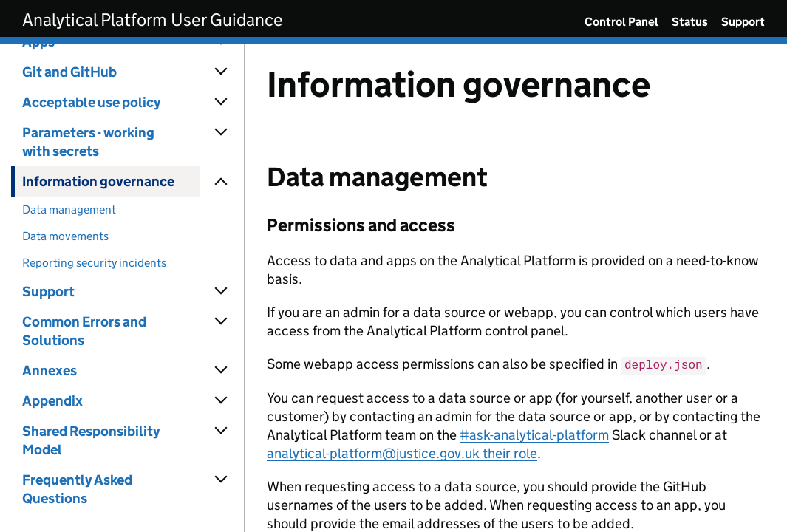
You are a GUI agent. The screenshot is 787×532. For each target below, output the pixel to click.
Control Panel (621, 22)
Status (690, 22)
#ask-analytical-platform (534, 434)
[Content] (516, 288)
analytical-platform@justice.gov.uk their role (402, 453)
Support (743, 22)
